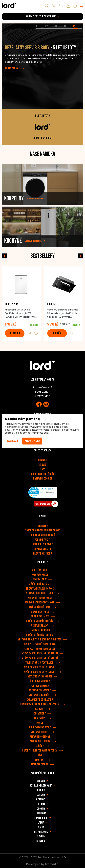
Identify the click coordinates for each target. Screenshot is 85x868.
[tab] (41, 29)
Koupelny (14, 206)
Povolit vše (32, 441)
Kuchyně (13, 248)
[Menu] (82, 6)
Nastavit (13, 441)
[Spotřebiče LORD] (9, 5)
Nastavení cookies (43, 479)
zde (46, 433)
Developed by (43, 864)
